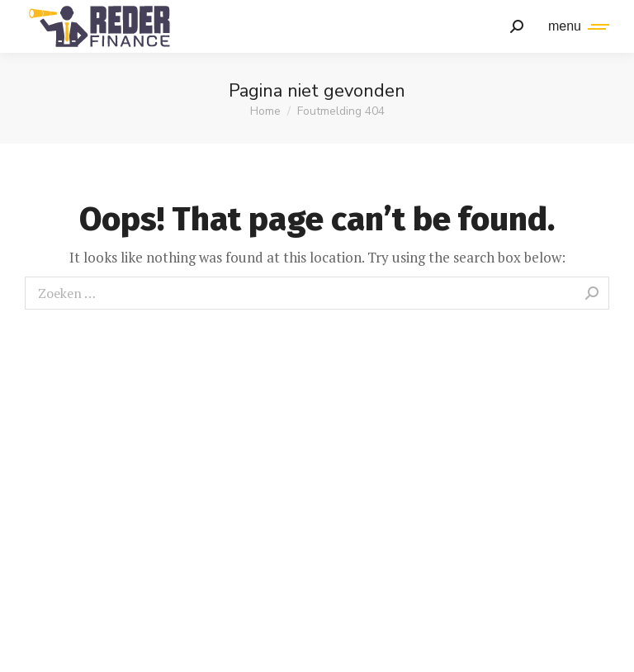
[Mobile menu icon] (575, 26)
